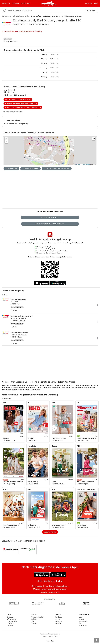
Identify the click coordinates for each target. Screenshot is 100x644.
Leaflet (78, 165)
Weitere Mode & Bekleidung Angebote (50, 224)
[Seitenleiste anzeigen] (97, 640)
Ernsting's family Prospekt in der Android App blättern (50, 586)
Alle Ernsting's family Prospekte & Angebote (21, 103)
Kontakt (34, 623)
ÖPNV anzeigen (11, 169)
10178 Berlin (91, 10)
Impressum (83, 625)
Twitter (57, 619)
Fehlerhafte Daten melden (13, 112)
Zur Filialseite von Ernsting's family (16, 124)
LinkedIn (58, 623)
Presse (81, 619)
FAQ (32, 621)
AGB (81, 623)
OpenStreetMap (86, 165)
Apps (96, 3)
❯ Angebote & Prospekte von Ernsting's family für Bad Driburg (22, 31)
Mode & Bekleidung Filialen (20, 16)
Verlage (34, 619)
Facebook (58, 617)
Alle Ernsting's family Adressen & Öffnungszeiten (23, 107)
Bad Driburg (6, 16)
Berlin (55, 5)
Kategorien (26, 3)
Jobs (81, 617)
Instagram (58, 621)
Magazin (89, 3)
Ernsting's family (18, 24)
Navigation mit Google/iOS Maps (57, 169)
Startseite (10, 617)
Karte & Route (29, 133)
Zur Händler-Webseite (50, 217)
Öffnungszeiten (12, 619)
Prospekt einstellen (37, 617)
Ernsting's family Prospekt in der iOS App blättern (50, 589)
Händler (16, 3)
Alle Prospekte (50, 532)
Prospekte (6, 3)
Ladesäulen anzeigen (30, 169)
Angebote (10, 623)
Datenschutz (83, 621)
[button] (94, 139)
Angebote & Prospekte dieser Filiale (18, 100)
